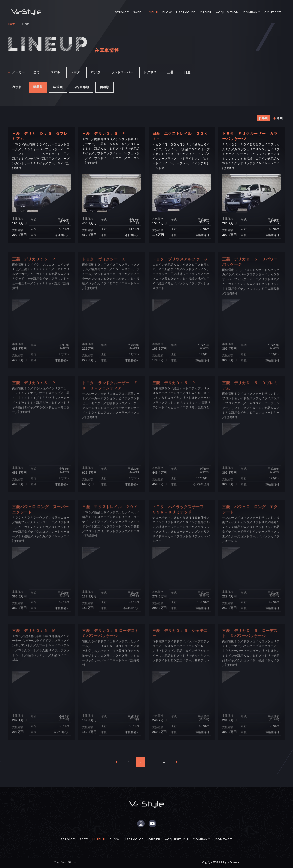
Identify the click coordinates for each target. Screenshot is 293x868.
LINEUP (152, 12)
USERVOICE (186, 12)
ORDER (206, 12)
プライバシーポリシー (64, 862)
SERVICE (122, 12)
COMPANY (252, 12)
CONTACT (273, 12)
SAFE (137, 12)
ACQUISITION (227, 12)
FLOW (167, 12)
